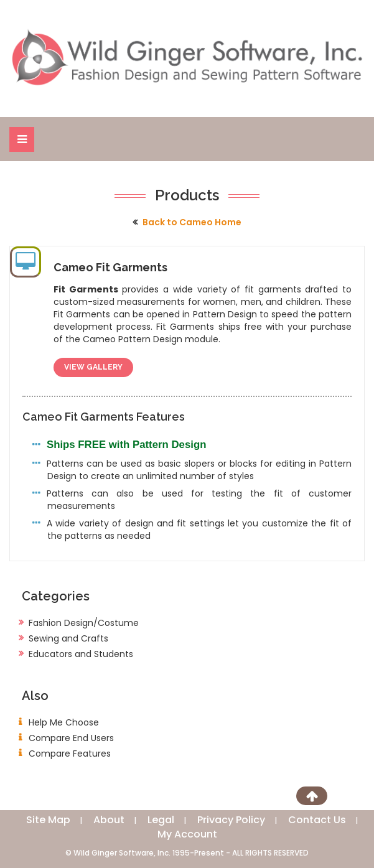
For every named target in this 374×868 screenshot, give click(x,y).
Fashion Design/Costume (84, 623)
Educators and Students (81, 654)
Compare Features (70, 754)
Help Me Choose (64, 722)
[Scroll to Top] (312, 796)
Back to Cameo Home (192, 222)
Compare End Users (71, 738)
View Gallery (93, 367)
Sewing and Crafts (68, 638)
